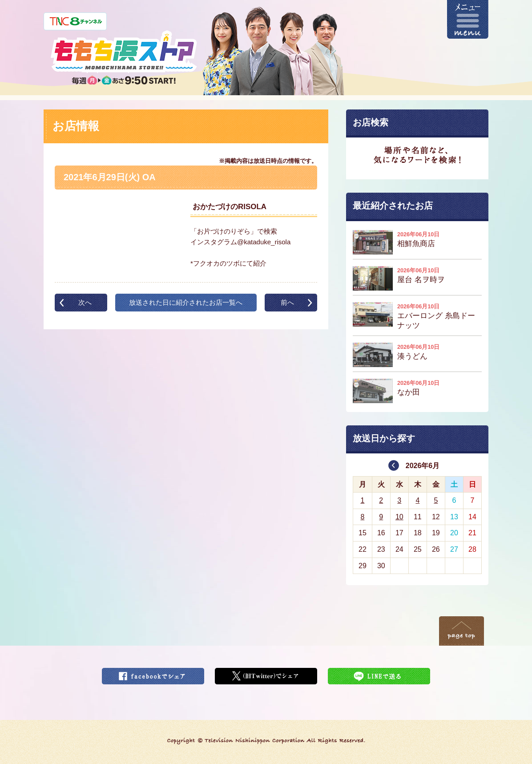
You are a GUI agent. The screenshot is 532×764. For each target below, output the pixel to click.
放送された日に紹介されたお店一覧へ (186, 302)
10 (399, 517)
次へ (85, 302)
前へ (287, 302)
